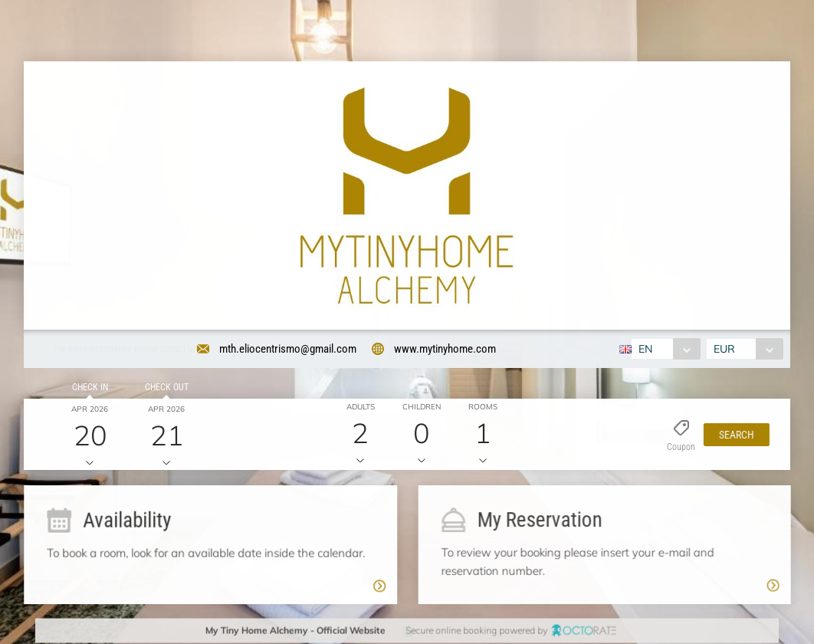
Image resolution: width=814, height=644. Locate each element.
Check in (88, 389)
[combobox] (664, 349)
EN (644, 349)
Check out (164, 389)
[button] (734, 436)
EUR (726, 349)
